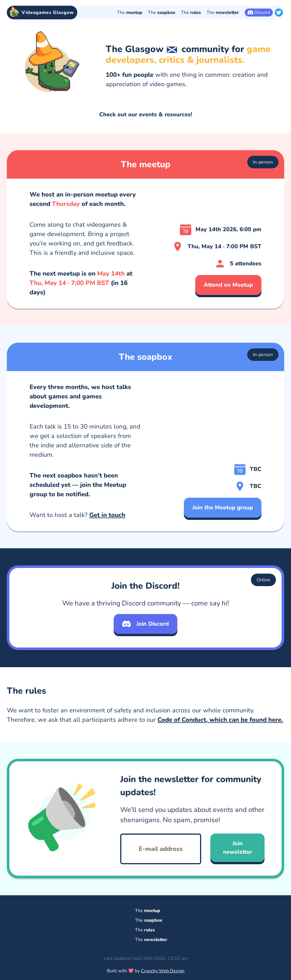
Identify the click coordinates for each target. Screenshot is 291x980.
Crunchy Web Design (163, 971)
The (130, 13)
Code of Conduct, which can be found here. (220, 723)
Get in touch (107, 519)
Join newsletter (238, 851)
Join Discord (145, 628)
